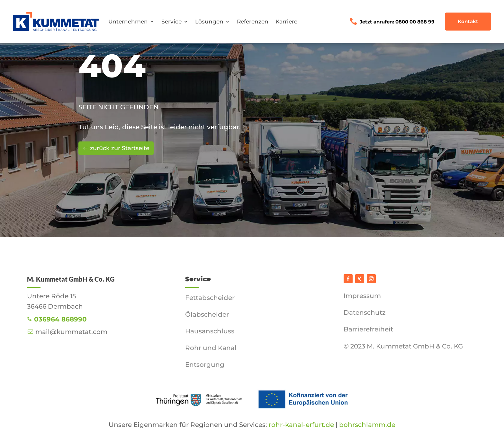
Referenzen (253, 22)
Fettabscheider (210, 298)
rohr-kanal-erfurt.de (301, 425)
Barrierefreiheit (368, 329)
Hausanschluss (210, 331)
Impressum (362, 296)
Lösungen (209, 22)
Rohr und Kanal (211, 348)
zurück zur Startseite (120, 148)
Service (171, 22)
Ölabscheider (207, 314)
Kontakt (468, 21)
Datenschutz (364, 312)
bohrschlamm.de (366, 425)
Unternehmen (128, 22)
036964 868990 (60, 319)
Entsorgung (205, 365)
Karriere (286, 22)
